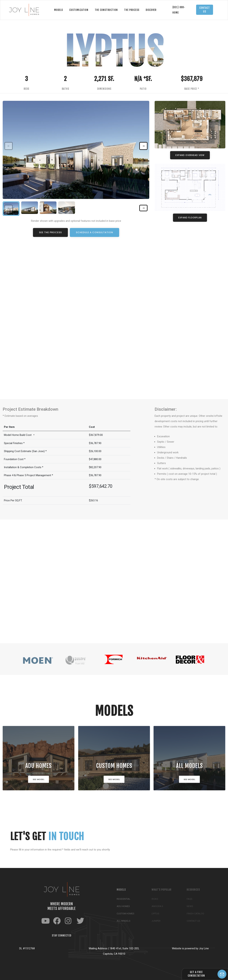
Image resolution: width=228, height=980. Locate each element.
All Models (189, 767)
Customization (79, 10)
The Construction (106, 10)
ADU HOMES (39, 767)
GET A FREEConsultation (196, 974)
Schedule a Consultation (94, 232)
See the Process (50, 232)
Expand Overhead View (190, 155)
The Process (132, 10)
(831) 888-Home (179, 10)
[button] (143, 146)
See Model (39, 780)
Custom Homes (114, 767)
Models (59, 10)
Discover (151, 10)
